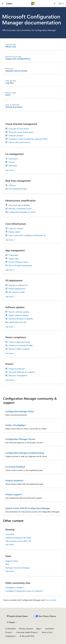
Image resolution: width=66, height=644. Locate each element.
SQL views (10, 544)
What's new (11, 47)
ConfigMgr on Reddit (14, 588)
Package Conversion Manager (17, 568)
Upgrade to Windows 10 (18, 285)
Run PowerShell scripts (18, 189)
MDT (7, 564)
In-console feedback (15, 467)
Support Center (12, 561)
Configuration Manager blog (19, 411)
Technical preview (14, 107)
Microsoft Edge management (20, 265)
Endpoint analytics (16, 136)
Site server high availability (19, 205)
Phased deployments (17, 289)
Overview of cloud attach (19, 129)
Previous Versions (26, 629)
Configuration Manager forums (20, 439)
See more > (10, 571)
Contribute (49, 629)
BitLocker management (18, 376)
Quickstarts (13, 159)
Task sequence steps (17, 292)
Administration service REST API (18, 541)
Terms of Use (47, 632)
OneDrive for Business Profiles (21, 345)
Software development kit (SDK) (18, 538)
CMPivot (12, 185)
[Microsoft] (33, 4)
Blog (38, 629)
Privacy (8, 632)
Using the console (16, 228)
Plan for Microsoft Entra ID (19, 142)
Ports (8, 95)
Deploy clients (14, 232)
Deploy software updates (19, 315)
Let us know (51, 600)
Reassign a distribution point (20, 209)
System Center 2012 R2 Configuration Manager (28, 508)
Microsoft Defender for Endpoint (22, 372)
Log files (10, 83)
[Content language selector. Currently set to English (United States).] (17, 616)
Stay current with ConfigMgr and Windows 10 (27, 235)
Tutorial (12, 162)
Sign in (61, 3)
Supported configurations (18, 59)
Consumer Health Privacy (26, 632)
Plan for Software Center (18, 262)
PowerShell (10, 534)
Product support (13, 494)
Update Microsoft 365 (18, 322)
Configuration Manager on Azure (22, 212)
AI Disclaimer (11, 629)
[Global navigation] (3, 4)
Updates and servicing (16, 71)
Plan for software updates (19, 312)
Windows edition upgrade (19, 349)
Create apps (13, 255)
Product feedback (14, 480)
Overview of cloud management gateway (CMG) (28, 139)
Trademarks (10, 636)
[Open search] (55, 4)
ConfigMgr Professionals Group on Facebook (24, 591)
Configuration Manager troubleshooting (25, 453)
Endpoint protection (17, 369)
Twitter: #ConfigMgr (15, 425)
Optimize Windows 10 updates (21, 319)
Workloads (13, 166)
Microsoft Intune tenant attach (21, 132)
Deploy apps (14, 259)
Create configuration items (19, 342)
